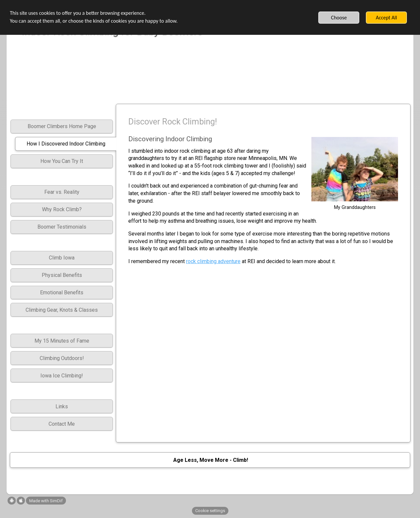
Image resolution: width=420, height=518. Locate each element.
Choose (339, 18)
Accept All (386, 18)
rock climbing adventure (213, 261)
